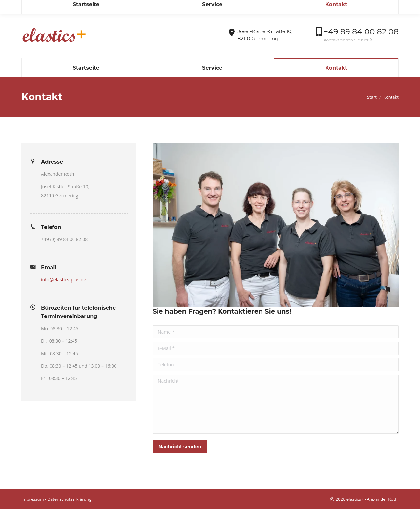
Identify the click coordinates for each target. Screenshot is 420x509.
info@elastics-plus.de (48, 6)
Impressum (33, 499)
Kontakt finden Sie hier (348, 40)
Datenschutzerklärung (70, 499)
